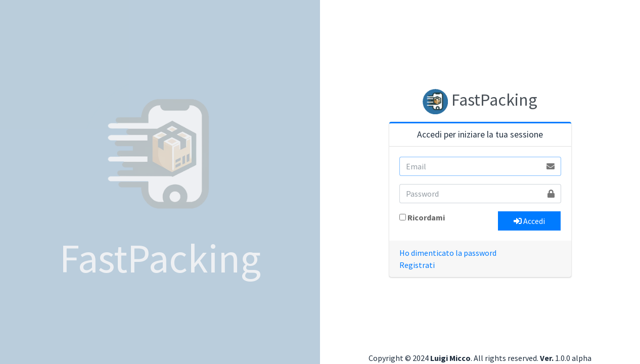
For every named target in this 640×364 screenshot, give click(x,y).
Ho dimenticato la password (448, 253)
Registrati (417, 265)
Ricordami (426, 217)
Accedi (529, 221)
